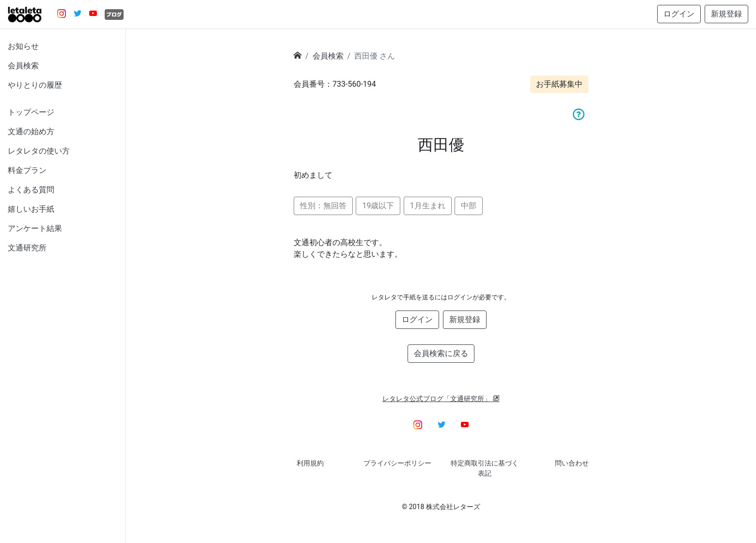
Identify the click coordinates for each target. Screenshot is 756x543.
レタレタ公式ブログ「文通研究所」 (441, 399)
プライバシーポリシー (397, 463)
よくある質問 (31, 190)
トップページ (31, 112)
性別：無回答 (323, 206)
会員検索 (23, 66)
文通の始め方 (31, 132)
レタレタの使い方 (39, 151)
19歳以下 (378, 206)
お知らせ (23, 46)
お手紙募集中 (559, 84)
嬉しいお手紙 (31, 209)
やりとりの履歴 (35, 85)
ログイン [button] (679, 14)
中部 (469, 206)
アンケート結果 (35, 228)
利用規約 (310, 463)
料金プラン (27, 170)
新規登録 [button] (726, 14)
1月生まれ (428, 206)
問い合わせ (572, 463)
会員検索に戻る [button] (441, 353)
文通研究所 (27, 248)
